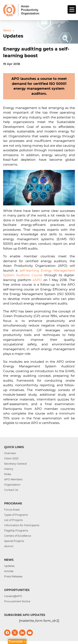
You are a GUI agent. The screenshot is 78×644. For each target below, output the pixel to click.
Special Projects (14, 541)
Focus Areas (12, 510)
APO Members (13, 479)
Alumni (9, 546)
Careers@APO (13, 596)
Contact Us (11, 490)
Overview (10, 453)
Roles (8, 474)
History (9, 469)
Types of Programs (16, 515)
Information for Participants (22, 525)
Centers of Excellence (18, 536)
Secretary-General (15, 464)
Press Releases (13, 576)
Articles (9, 571)
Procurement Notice (17, 601)
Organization (12, 485)
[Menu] (72, 9)
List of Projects (13, 520)
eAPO (37, 280)
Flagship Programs (16, 531)
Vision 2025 (11, 458)
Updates (9, 566)
